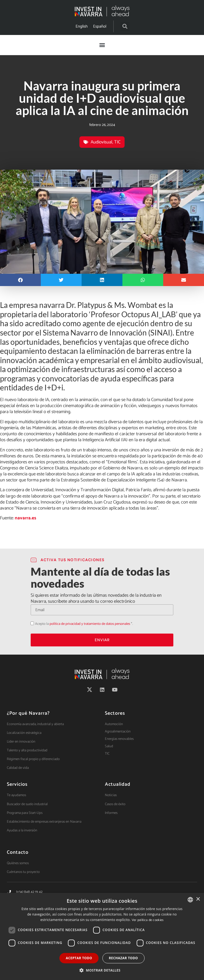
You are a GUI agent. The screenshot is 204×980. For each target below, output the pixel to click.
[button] (125, 26)
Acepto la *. (84, 624)
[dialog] (102, 936)
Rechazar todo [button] (123, 958)
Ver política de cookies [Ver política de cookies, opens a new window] (148, 920)
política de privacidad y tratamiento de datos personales (90, 624)
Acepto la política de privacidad (31, 623)
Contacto (18, 852)
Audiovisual (101, 142)
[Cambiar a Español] (100, 26)
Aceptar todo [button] (79, 958)
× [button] (198, 899)
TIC (117, 142)
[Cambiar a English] (82, 26)
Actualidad (118, 784)
